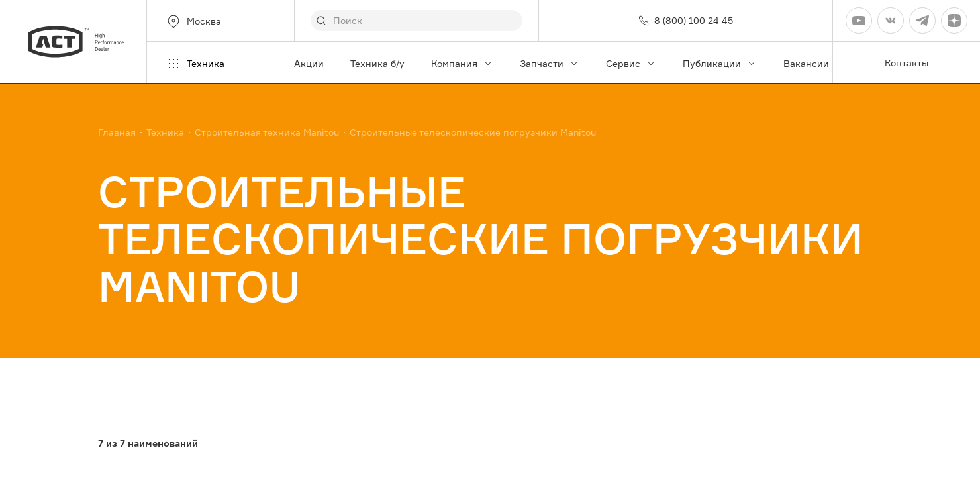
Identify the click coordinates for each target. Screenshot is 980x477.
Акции (309, 63)
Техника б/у (377, 63)
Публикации (720, 63)
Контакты (906, 63)
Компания (462, 63)
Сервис (631, 63)
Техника (195, 64)
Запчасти (550, 63)
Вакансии (806, 63)
